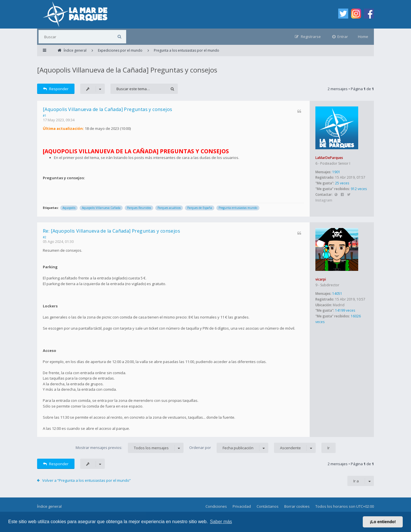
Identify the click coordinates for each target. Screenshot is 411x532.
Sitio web (336, 195)
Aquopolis (69, 208)
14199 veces (345, 310)
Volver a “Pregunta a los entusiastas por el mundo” (86, 480)
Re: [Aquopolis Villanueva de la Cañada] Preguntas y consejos (111, 231)
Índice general (49, 506)
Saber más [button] (221, 522)
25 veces (342, 183)
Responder (56, 89)
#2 (45, 237)
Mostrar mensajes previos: (130, 448)
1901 (336, 172)
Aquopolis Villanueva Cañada (101, 208)
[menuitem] (340, 37)
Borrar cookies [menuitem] (297, 506)
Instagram (324, 200)
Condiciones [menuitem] (216, 506)
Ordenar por (229, 448)
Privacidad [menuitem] (242, 506)
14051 (337, 294)
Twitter (349, 195)
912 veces (359, 189)
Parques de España (200, 208)
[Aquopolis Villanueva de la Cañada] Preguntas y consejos (127, 70)
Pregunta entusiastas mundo (238, 208)
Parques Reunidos (139, 208)
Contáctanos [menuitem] (268, 506)
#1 (45, 116)
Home (363, 37)
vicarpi (321, 279)
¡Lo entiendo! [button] (383, 522)
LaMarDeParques (329, 158)
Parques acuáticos (169, 208)
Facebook (342, 195)
